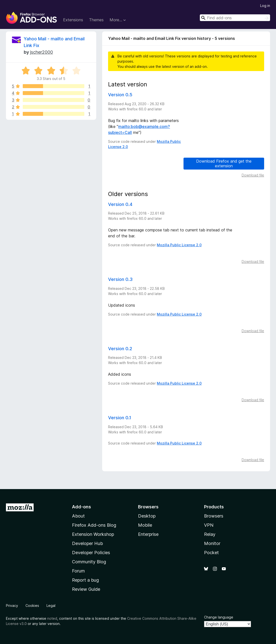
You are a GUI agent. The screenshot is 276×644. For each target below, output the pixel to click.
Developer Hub (87, 543)
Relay (210, 534)
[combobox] (235, 18)
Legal (51, 606)
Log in (265, 6)
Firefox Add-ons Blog (94, 525)
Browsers (214, 516)
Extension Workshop (93, 534)
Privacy (12, 606)
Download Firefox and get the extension (224, 163)
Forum (78, 571)
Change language (219, 617)
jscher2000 (41, 52)
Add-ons (81, 507)
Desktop (147, 516)
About (78, 516)
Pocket (211, 553)
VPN (209, 525)
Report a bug (85, 580)
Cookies (32, 606)
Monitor (212, 543)
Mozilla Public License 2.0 (179, 245)
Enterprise (148, 534)
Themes (96, 20)
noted (52, 618)
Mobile (145, 525)
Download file (253, 175)
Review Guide (86, 589)
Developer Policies (91, 553)
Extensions (73, 20)
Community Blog (89, 562)
